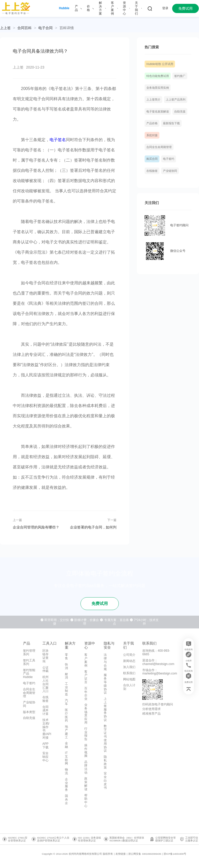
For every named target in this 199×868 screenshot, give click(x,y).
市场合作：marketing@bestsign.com (160, 672)
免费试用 (185, 8)
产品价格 (152, 123)
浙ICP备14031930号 (175, 854)
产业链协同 (170, 171)
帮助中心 (86, 801)
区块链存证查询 (45, 656)
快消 (66, 666)
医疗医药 (66, 715)
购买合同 (152, 159)
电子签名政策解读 (158, 111)
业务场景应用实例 (158, 88)
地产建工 (66, 732)
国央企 (66, 799)
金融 (66, 745)
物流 (66, 771)
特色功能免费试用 (158, 76)
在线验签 (152, 171)
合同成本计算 (45, 711)
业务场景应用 (86, 714)
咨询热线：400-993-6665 (156, 652)
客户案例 (86, 660)
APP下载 (45, 746)
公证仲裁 (45, 669)
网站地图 (129, 679)
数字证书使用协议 (105, 739)
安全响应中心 (45, 757)
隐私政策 (105, 762)
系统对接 (152, 135)
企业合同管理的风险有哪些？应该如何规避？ (36, 527)
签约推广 (180, 76)
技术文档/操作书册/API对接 (47, 729)
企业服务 (66, 785)
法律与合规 (105, 662)
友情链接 (121, 854)
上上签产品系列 (176, 99)
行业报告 (86, 734)
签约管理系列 (29, 652)
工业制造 (66, 689)
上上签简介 (153, 99)
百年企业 (86, 694)
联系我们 (129, 673)
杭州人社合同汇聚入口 (45, 684)
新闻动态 (129, 661)
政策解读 (86, 784)
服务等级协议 (105, 684)
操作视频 (86, 751)
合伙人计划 (129, 687)
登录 (165, 8)
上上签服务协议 (105, 709)
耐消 (66, 676)
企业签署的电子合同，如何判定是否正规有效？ (93, 527)
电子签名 (58, 140)
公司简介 (129, 655)
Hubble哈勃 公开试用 (160, 64)
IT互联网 (66, 758)
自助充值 (180, 111)
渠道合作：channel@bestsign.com (158, 662)
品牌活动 (86, 767)
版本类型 (29, 712)
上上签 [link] (5, 28)
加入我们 (129, 667)
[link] (25, 28)
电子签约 (169, 159)
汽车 (66, 702)
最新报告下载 (171, 123)
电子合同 (45, 28)
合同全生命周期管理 (159, 147)
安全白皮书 (105, 780)
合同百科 (25, 28)
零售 (66, 657)
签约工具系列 (29, 662)
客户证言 (86, 677)
